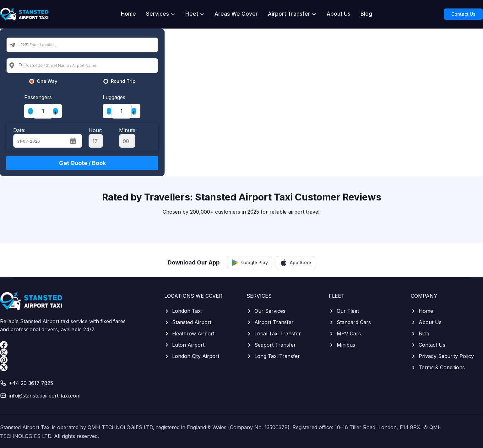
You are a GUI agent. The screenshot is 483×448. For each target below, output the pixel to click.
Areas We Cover (236, 14)
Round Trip (123, 81)
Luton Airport (184, 345)
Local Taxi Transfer (274, 333)
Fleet (195, 14)
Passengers (38, 97)
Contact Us (463, 14)
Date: (19, 130)
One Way (47, 81)
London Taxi (183, 311)
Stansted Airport (188, 322)
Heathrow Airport (189, 333)
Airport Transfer (292, 14)
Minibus (342, 345)
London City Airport (192, 356)
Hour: (96, 137)
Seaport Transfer (271, 345)
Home (128, 14)
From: (24, 44)
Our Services (266, 311)
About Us (339, 14)
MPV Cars (345, 333)
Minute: (128, 137)
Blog (366, 14)
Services (161, 14)
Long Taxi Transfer (273, 356)
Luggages (114, 97)
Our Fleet (344, 311)
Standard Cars (350, 322)
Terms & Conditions (438, 367)
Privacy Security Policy (442, 356)
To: (22, 65)
